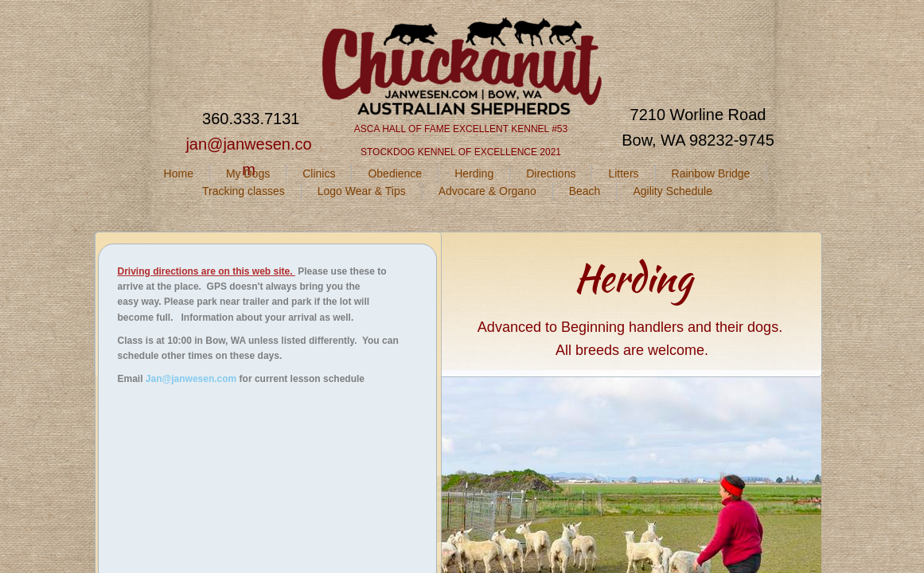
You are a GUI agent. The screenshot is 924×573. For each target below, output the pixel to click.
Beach (585, 191)
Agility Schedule (673, 191)
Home (179, 173)
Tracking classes (244, 191)
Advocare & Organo (487, 191)
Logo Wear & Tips (362, 191)
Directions (551, 173)
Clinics (319, 173)
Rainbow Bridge (711, 173)
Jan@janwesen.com (191, 379)
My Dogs (248, 173)
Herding (474, 173)
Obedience (395, 173)
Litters (623, 173)
